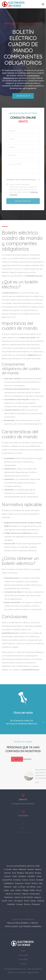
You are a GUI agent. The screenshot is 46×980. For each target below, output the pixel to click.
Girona (32, 880)
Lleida (6, 890)
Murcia (39, 890)
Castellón (31, 876)
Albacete (22, 869)
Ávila (14, 873)
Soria (11, 901)
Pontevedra (35, 894)
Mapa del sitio (33, 972)
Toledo (33, 901)
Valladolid (11, 904)
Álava (15, 869)
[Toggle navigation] (43, 4)
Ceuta (39, 876)
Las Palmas (31, 887)
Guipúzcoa (19, 883)
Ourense (17, 894)
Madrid (18, 890)
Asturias (7, 873)
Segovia (38, 897)
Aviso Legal (23, 955)
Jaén (15, 887)
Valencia (41, 901)
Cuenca (25, 880)
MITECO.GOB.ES (11, 926)
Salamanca (9, 897)
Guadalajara (9, 883)
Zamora (27, 904)
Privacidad (23, 959)
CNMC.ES (34, 923)
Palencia (25, 894)
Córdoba (17, 880)
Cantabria (22, 876)
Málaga (25, 890)
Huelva (28, 883)
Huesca (35, 883)
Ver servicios (23, 96)
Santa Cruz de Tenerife (24, 897)
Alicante (31, 869)
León (39, 887)
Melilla (32, 890)
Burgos (38, 873)
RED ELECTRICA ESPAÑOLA (18, 923)
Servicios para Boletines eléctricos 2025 (23, 866)
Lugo (12, 890)
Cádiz (15, 876)
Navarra (9, 894)
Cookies (23, 964)
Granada (40, 880)
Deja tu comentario (21, 759)
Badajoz (21, 873)
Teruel (27, 901)
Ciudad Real (7, 880)
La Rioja (22, 887)
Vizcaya (19, 904)
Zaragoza (36, 904)
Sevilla (4, 901)
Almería (38, 869)
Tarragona (18, 901)
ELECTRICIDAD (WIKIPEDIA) (30, 926)
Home (23, 951)
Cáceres (8, 876)
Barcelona (30, 873)
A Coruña (8, 869)
